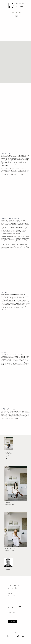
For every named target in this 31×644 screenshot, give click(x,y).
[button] (16, 16)
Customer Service (14, 589)
